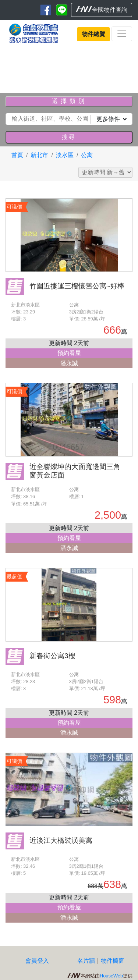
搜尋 (69, 137)
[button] (10, 68)
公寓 (87, 155)
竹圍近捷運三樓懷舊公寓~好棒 (77, 286)
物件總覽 (93, 34)
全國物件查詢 (102, 10)
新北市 (39, 155)
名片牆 (86, 961)
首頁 (17, 155)
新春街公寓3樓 (52, 656)
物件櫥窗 (113, 961)
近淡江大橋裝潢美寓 (61, 840)
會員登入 (37, 961)
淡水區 (65, 155)
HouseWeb (111, 976)
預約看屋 (69, 353)
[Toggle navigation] (122, 34)
